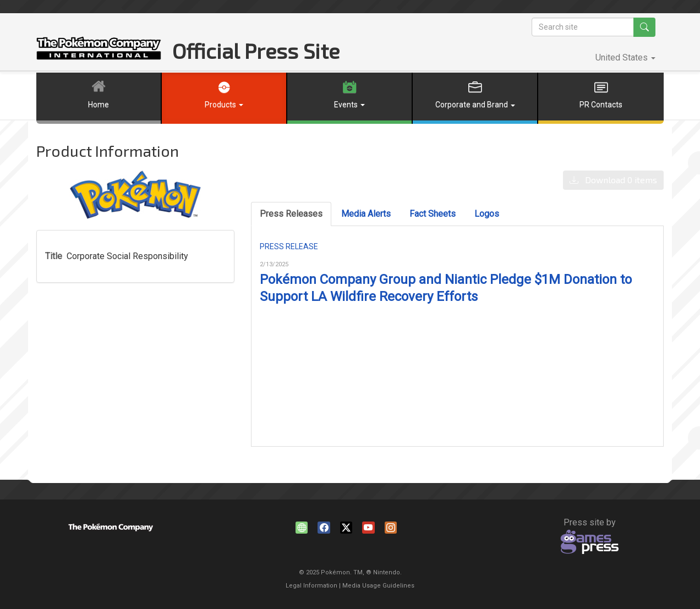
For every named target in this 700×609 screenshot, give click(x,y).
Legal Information (311, 586)
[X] (348, 530)
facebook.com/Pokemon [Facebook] (325, 530)
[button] (625, 58)
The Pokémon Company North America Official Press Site (99, 48)
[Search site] (583, 27)
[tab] (291, 214)
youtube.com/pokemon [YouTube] (370, 530)
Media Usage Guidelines (378, 586)
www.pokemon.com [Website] (303, 530)
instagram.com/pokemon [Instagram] (392, 530)
